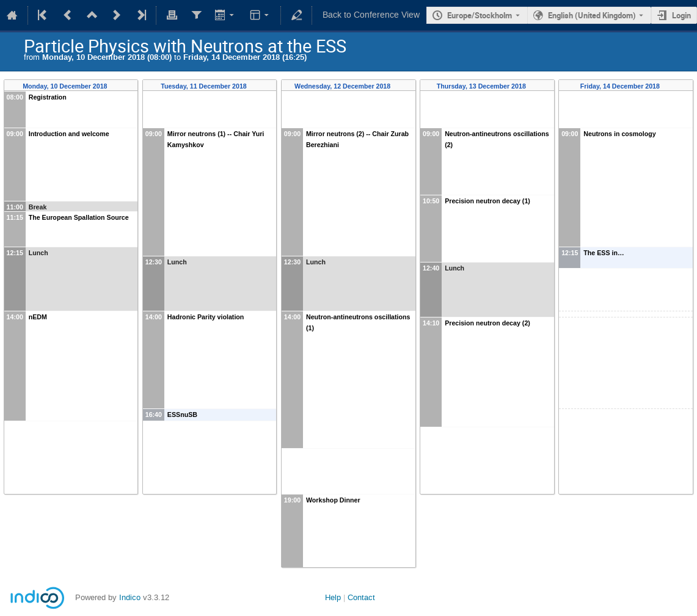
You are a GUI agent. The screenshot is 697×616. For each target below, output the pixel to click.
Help (333, 597)
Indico (130, 597)
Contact (361, 597)
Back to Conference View (371, 15)
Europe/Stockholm (480, 15)
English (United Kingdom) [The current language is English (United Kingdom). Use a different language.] (592, 15)
